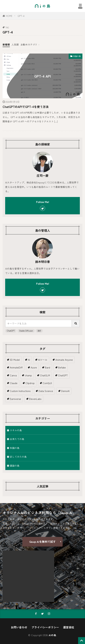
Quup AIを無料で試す (42, 542)
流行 (39, 331)
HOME (9, 16)
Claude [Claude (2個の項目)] (14, 383)
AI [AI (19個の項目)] (29, 360)
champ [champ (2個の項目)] (28, 375)
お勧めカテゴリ (29, 44)
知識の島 (77, 56)
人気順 (15, 44)
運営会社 (69, 627)
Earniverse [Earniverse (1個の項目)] (15, 399)
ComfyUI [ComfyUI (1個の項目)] (47, 383)
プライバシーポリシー (45, 627)
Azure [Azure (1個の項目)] (34, 367)
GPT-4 (21, 16)
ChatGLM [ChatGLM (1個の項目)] (45, 375)
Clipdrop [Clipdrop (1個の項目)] (30, 383)
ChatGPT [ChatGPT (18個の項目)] (63, 375)
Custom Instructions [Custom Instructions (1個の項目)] (20, 391)
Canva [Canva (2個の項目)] (13, 375)
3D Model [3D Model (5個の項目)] (15, 360)
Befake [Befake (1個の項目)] (62, 367)
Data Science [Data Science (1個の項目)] (46, 391)
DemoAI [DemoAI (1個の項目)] (65, 391)
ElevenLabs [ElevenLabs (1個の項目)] (35, 399)
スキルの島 (16, 430)
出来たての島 (17, 439)
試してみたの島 (18, 457)
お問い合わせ (19, 627)
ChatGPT (11, 331)
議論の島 (15, 466)
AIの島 (52, 635)
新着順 (6, 44)
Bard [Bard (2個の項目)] (47, 367)
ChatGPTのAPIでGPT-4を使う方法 (26, 107)
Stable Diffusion (26, 331)
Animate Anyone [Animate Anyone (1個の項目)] (64, 360)
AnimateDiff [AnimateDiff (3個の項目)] (16, 367)
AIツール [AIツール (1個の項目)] (43, 360)
